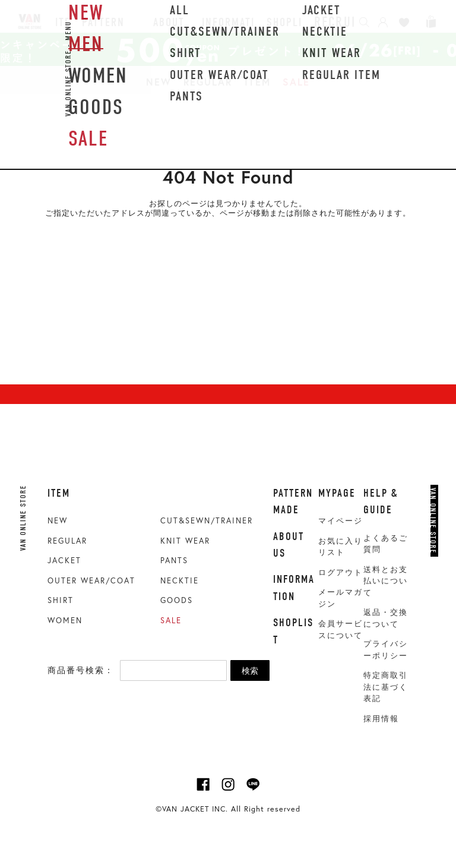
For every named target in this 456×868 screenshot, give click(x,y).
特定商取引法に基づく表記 (386, 687)
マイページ (341, 521)
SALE (296, 82)
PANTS (174, 561)
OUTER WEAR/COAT (91, 581)
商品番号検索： (81, 670)
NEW (159, 82)
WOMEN (65, 621)
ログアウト (341, 572)
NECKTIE (180, 581)
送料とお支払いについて (386, 581)
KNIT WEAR (185, 541)
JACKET (64, 561)
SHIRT (61, 600)
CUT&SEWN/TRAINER (207, 521)
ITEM (258, 82)
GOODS (177, 600)
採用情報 (381, 719)
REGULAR (208, 82)
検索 (250, 671)
